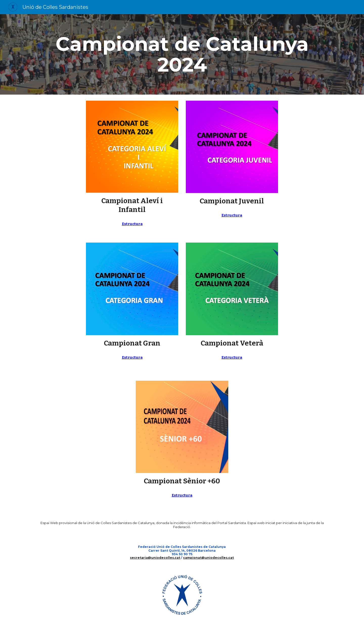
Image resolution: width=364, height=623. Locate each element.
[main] (182, 54)
